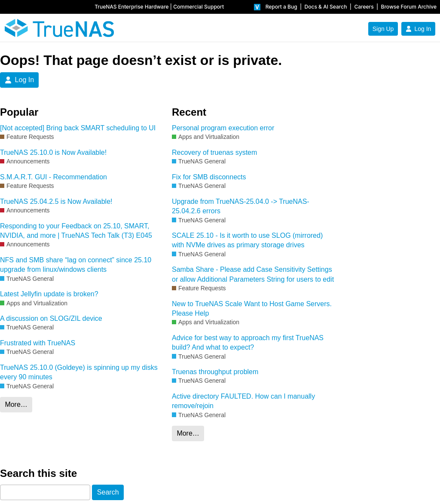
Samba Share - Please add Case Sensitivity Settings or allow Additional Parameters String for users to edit (253, 274)
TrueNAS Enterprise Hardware (131, 7)
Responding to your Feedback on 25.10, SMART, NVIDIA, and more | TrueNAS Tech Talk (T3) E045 (76, 231)
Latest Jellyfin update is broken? (49, 294)
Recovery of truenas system (214, 152)
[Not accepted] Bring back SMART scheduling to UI (78, 128)
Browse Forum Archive (409, 7)
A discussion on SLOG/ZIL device (51, 318)
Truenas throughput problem (215, 372)
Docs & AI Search (326, 7)
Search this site (38, 473)
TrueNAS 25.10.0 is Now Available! (53, 152)
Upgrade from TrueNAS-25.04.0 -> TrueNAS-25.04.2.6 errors (241, 206)
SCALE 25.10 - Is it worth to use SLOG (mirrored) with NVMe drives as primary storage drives (247, 240)
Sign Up (383, 29)
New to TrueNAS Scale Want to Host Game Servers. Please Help (252, 309)
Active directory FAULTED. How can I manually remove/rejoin (243, 401)
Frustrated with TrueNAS (38, 343)
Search (108, 492)
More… (16, 404)
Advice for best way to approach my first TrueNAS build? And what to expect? (248, 343)
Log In (418, 29)
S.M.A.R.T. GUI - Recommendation (53, 177)
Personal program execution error (223, 128)
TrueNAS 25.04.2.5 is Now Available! (56, 201)
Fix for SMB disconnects (209, 177)
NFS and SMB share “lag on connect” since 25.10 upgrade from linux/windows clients (76, 265)
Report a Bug (281, 7)
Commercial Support (199, 7)
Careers (364, 7)
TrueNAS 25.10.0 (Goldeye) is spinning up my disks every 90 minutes (79, 372)
